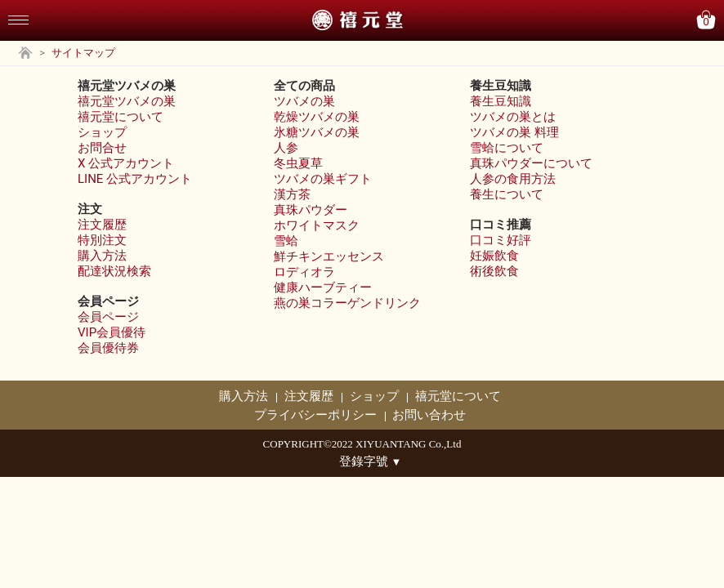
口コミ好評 (501, 240)
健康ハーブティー (323, 287)
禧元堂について (121, 117)
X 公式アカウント (126, 163)
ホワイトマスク (317, 225)
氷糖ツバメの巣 (317, 132)
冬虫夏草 (298, 163)
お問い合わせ (429, 415)
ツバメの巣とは (513, 117)
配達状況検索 (114, 271)
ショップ (102, 132)
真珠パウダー (311, 210)
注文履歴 (102, 225)
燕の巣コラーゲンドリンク (347, 303)
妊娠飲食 (494, 256)
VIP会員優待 (112, 332)
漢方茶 (292, 194)
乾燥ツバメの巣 (317, 117)
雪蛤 (286, 241)
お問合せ (102, 148)
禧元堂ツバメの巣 (127, 101)
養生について (507, 194)
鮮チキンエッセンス (329, 256)
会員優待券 (108, 348)
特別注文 (102, 240)
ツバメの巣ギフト (323, 179)
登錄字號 (371, 461)
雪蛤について (507, 148)
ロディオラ (304, 272)
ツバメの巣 (304, 101)
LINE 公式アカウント (135, 179)
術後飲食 (494, 271)
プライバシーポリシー (315, 415)
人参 (286, 148)
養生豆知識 (501, 101)
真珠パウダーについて (531, 163)
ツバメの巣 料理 (514, 132)
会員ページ (108, 317)
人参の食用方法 (513, 179)
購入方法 (102, 256)
